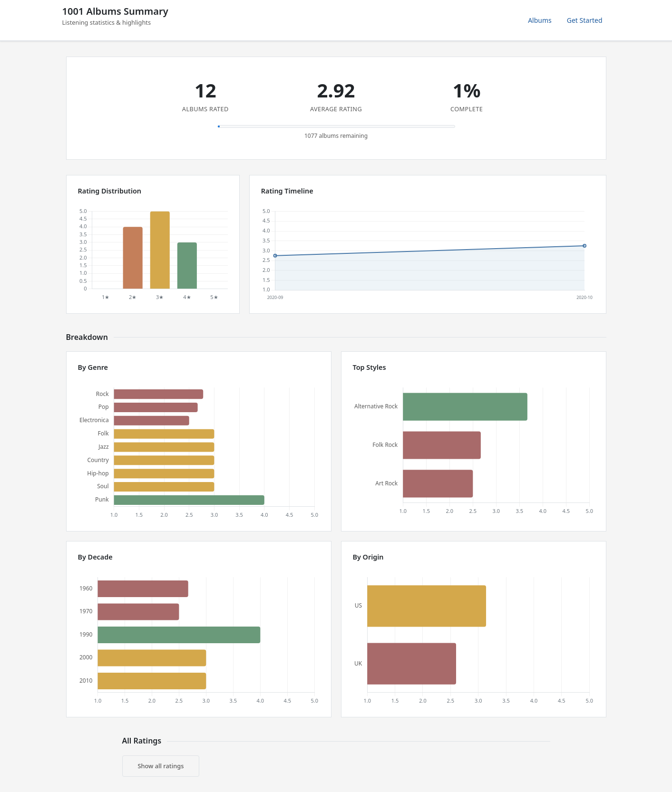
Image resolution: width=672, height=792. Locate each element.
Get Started (585, 20)
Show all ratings (161, 766)
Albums (540, 20)
